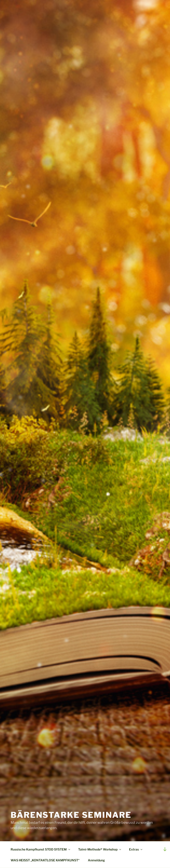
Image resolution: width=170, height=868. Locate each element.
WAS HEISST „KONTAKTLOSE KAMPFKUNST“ (45, 860)
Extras (136, 849)
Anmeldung (96, 860)
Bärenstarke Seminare (71, 815)
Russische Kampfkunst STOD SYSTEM (41, 849)
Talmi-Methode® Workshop (100, 849)
